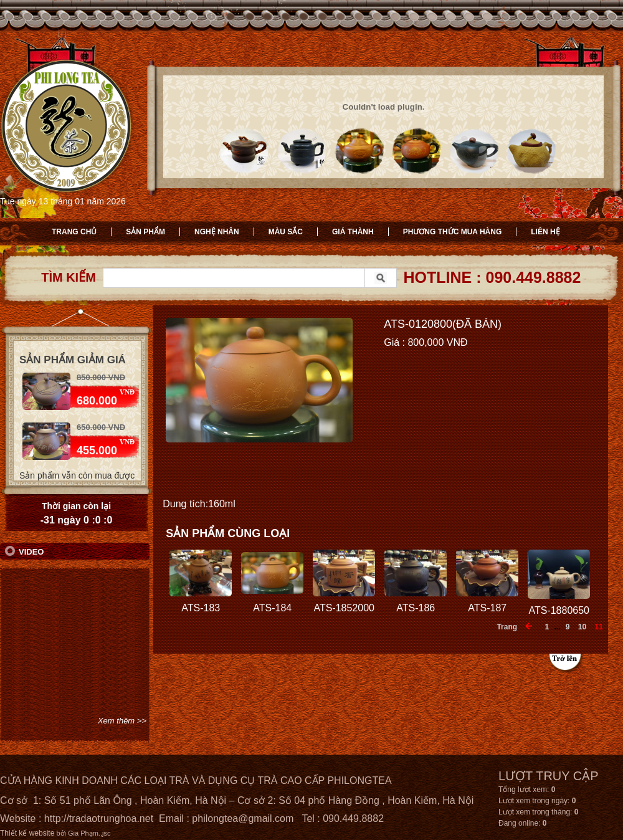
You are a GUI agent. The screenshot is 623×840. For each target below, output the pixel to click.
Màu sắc (286, 232)
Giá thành (353, 232)
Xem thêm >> (122, 721)
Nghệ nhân (217, 232)
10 (582, 627)
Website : (22, 819)
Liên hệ (545, 232)
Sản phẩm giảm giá (73, 360)
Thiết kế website (27, 833)
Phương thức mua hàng (453, 232)
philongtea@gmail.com (243, 819)
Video (31, 552)
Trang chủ (74, 232)
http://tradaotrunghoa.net (99, 819)
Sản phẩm (145, 232)
